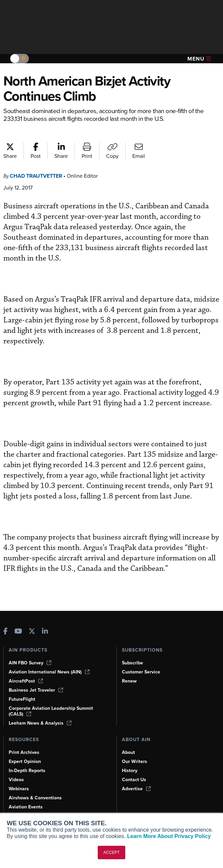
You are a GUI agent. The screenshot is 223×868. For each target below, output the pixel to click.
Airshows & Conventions (37, 787)
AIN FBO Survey (31, 652)
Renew (129, 670)
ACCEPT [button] (112, 853)
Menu (199, 59)
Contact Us (134, 769)
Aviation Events (26, 796)
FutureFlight (23, 688)
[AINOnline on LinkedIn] (45, 621)
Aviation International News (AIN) (50, 661)
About (129, 741)
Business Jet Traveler (37, 679)
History (130, 760)
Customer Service (142, 661)
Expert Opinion (26, 751)
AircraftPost (26, 670)
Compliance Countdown (36, 805)
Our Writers (135, 751)
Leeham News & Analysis (41, 712)
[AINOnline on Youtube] (18, 621)
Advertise (137, 778)
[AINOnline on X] (32, 621)
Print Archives (25, 741)
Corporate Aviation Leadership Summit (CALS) (52, 700)
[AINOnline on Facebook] (6, 621)
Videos (16, 769)
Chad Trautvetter (39, 176)
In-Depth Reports (28, 760)
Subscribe (133, 652)
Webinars (19, 778)
